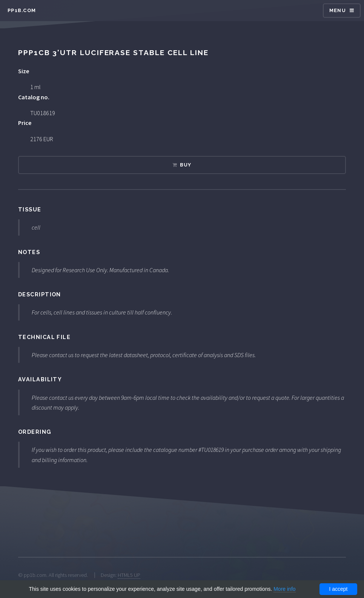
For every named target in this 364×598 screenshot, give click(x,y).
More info (284, 589)
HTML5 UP (129, 575)
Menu (338, 10)
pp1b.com (22, 10)
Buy (186, 165)
